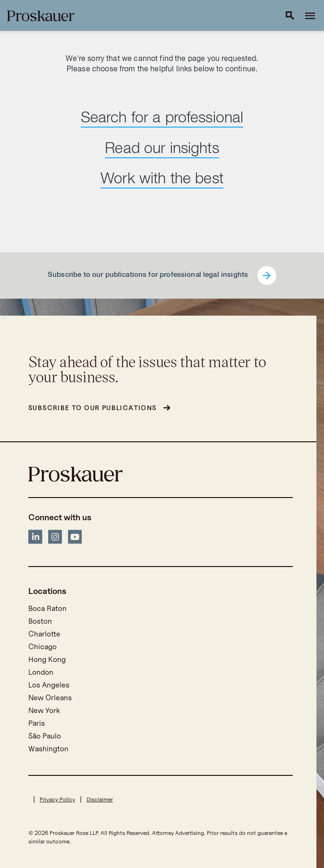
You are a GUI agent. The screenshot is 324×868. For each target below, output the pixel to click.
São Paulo (45, 736)
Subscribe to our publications (93, 408)
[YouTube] (75, 538)
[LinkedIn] (35, 538)
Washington (48, 749)
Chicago (43, 647)
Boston (40, 621)
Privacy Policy (57, 799)
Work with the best (162, 180)
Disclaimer (100, 799)
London (41, 672)
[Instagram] (55, 538)
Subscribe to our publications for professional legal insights (148, 275)
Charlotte (44, 634)
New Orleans (50, 698)
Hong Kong (47, 659)
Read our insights (162, 150)
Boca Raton (47, 608)
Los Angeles (49, 685)
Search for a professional (162, 119)
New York (44, 710)
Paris (37, 723)
